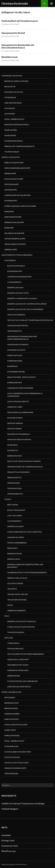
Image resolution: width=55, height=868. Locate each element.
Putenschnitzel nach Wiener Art (23, 681)
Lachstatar (10, 114)
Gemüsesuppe (11, 190)
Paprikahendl (14, 676)
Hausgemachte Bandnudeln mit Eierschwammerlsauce (18, 46)
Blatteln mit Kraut (16, 266)
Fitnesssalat (10, 97)
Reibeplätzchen (15, 456)
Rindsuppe (9, 228)
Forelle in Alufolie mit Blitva (21, 627)
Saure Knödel (11, 130)
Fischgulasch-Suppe (14, 179)
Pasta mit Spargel (15, 423)
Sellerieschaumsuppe (14, 233)
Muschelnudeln (15, 418)
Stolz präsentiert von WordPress (14, 864)
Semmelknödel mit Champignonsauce (25, 467)
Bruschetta (10, 87)
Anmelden (6, 835)
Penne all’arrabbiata (17, 543)
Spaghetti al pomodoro (19, 472)
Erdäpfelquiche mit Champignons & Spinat (27, 304)
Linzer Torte (10, 730)
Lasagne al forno (16, 537)
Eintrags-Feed (8, 840)
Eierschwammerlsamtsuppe (17, 168)
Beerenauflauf (12, 703)
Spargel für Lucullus (17, 578)
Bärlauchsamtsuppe (14, 163)
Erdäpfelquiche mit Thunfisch (22, 621)
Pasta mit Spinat (15, 429)
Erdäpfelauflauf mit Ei (18, 293)
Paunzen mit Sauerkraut (19, 434)
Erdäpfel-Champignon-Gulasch (22, 298)
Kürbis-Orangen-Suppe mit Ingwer (20, 206)
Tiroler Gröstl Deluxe (18, 594)
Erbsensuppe (10, 173)
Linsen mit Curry (15, 407)
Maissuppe (9, 211)
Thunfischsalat (12, 152)
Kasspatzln (12, 366)
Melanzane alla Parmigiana (20, 412)
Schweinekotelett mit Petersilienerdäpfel (27, 573)
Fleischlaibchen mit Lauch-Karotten (25, 532)
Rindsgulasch (14, 559)
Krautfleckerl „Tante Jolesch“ (22, 377)
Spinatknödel (14, 483)
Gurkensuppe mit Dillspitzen (18, 195)
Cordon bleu (13, 643)
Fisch (7, 616)
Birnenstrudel (11, 708)
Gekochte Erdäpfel (16, 315)
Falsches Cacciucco (14, 92)
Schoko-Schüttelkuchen (16, 763)
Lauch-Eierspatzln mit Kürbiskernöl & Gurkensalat (25, 395)
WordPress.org (8, 851)
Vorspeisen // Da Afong (12, 76)
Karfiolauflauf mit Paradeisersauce (20, 21)
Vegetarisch (10, 260)
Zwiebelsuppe (11, 250)
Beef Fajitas (13, 505)
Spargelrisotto (14, 478)
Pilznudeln (13, 445)
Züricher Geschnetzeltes (19, 687)
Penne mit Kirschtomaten (19, 440)
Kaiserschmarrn (12, 714)
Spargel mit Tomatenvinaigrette (20, 146)
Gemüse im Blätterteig (18, 326)
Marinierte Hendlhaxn (18, 670)
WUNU (10, 605)
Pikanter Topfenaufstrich (17, 125)
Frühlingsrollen (15, 649)
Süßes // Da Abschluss (11, 692)
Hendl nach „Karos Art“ (18, 659)
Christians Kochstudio (15, 4)
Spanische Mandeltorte (15, 768)
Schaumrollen (11, 746)
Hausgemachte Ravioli (13, 33)
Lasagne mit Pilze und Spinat (20, 388)
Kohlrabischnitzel (16, 372)
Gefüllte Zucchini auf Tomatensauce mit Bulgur (30, 320)
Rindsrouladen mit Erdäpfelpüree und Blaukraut (25, 566)
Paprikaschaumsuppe (14, 222)
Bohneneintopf (15, 271)
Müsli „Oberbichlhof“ (15, 119)
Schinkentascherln (14, 141)
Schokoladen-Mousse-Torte (18, 752)
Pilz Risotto (13, 450)
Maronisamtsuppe (13, 217)
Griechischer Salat (13, 103)
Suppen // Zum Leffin (11, 157)
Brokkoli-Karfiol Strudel (16, 81)
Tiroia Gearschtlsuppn (15, 244)
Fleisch (8, 499)
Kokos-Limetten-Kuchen (16, 725)
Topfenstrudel (11, 774)
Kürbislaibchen (15, 383)
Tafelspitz (12, 589)
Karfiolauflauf (15, 355)
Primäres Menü (51, 4)
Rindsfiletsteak (10, 57)
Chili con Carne (15, 516)
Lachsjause (10, 108)
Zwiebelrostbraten (16, 611)
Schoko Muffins (12, 757)
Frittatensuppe (11, 184)
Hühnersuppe (11, 201)
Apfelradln (10, 697)
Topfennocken (14, 488)
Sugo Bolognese (15, 583)
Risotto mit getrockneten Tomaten (24, 461)
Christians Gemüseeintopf (20, 277)
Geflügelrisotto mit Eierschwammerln (26, 654)
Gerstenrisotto (15, 331)
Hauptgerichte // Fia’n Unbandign (17, 255)
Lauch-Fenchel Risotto (18, 401)
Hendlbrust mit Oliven (18, 665)
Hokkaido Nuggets (16, 350)
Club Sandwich (14, 282)
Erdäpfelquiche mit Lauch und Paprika (25, 309)
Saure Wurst (10, 135)
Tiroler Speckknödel (17, 600)
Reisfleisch (12, 548)
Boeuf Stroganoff (16, 510)
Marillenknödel (12, 735)
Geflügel (9, 638)
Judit (17, 24)
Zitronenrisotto (15, 494)
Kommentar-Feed (10, 846)
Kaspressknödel (15, 361)
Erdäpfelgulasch (16, 526)
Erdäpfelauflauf (15, 288)
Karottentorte (12, 719)
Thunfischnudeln (16, 632)
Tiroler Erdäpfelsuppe (15, 239)
